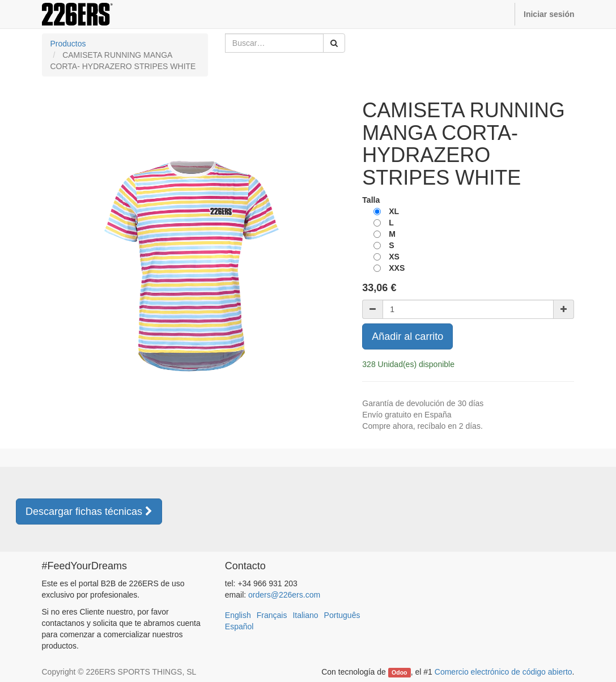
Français (272, 615)
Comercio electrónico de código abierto (504, 672)
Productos (68, 44)
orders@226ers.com (284, 595)
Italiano (305, 615)
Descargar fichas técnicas (89, 511)
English (238, 615)
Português (342, 615)
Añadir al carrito (407, 336)
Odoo (399, 672)
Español (239, 626)
